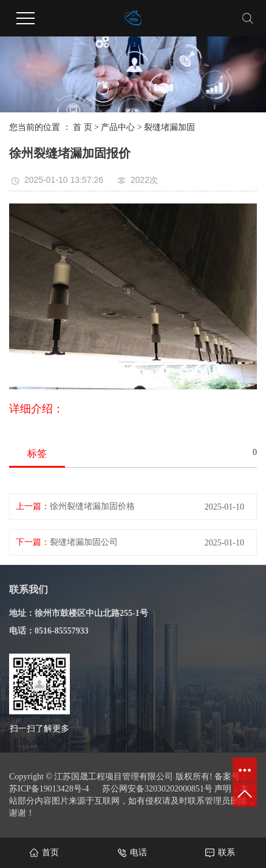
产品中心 (118, 127)
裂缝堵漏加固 (169, 127)
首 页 (83, 127)
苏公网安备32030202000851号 (157, 789)
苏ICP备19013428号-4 (49, 789)
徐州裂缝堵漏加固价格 (92, 506)
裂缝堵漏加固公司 (84, 542)
